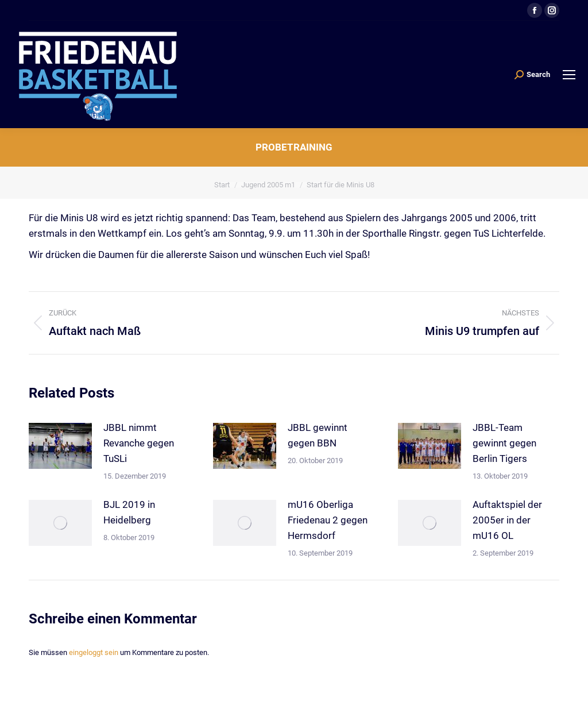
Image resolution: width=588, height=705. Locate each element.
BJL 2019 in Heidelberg (129, 512)
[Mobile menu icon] (569, 75)
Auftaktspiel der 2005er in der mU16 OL (507, 520)
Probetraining (294, 147)
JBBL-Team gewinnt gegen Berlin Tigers (504, 443)
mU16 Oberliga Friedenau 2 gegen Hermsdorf (328, 520)
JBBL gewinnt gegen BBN (318, 435)
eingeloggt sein (94, 652)
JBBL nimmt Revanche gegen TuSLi (139, 443)
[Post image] (60, 446)
